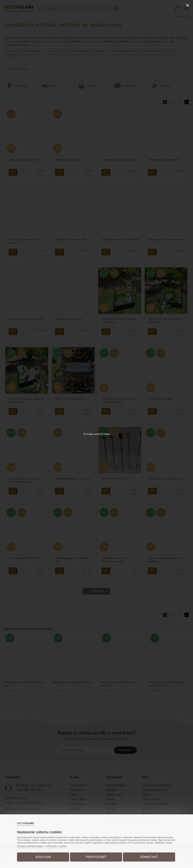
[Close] (187, 5)
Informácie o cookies (60, 845)
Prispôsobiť (96, 856)
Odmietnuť (148, 856)
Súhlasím (45, 856)
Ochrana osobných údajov (33, 845)
